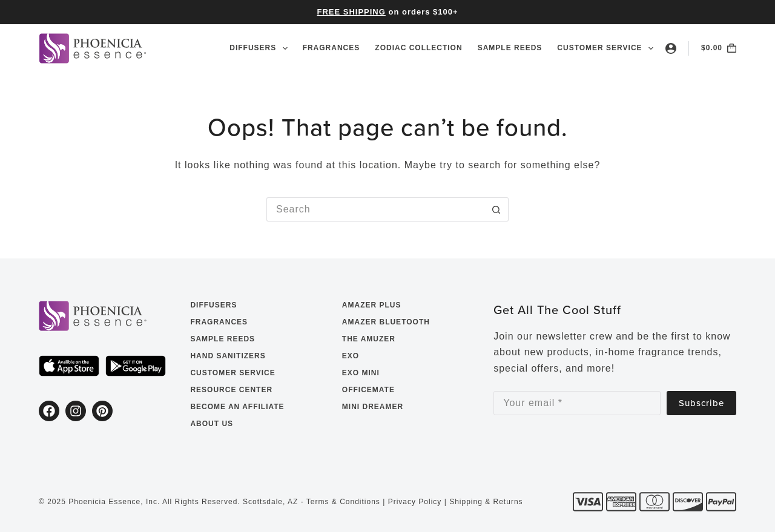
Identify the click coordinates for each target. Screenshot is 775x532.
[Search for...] (375, 209)
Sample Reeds (510, 48)
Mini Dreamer (373, 407)
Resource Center (231, 390)
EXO (351, 356)
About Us (212, 424)
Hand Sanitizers (228, 356)
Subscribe (701, 403)
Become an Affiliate (237, 407)
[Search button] (496, 209)
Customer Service (605, 48)
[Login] (671, 48)
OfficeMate (368, 390)
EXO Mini (361, 373)
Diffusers (261, 48)
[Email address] (577, 403)
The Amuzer (369, 339)
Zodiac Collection (418, 48)
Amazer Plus (372, 305)
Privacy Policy (415, 502)
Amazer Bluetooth (386, 322)
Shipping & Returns (486, 502)
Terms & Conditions (343, 502)
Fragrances (331, 48)
